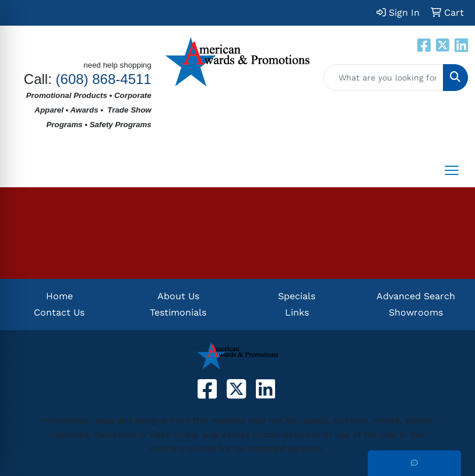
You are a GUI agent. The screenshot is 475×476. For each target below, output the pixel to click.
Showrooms (416, 312)
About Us (178, 296)
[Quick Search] (383, 78)
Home (59, 296)
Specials (297, 296)
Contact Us (59, 312)
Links (297, 312)
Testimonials (178, 312)
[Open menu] (452, 170)
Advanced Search (416, 296)
